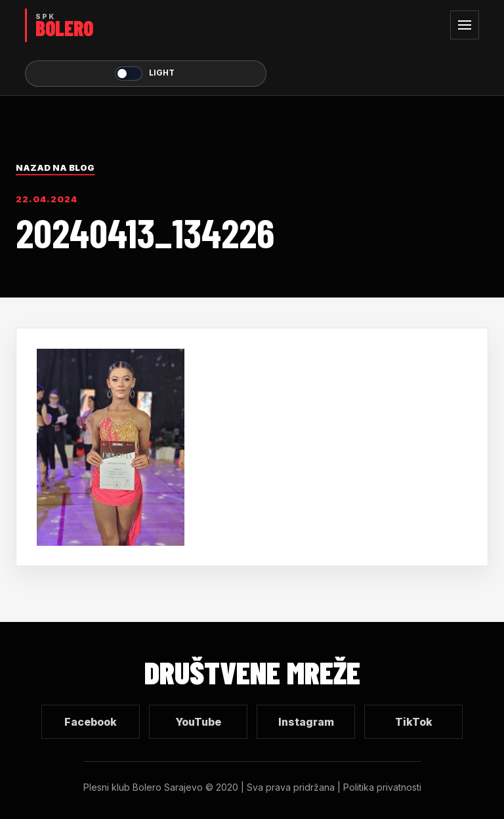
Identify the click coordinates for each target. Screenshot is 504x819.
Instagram (306, 722)
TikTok (414, 722)
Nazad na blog (55, 167)
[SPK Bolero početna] (146, 25)
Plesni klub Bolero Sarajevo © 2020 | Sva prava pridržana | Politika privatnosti (252, 787)
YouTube (198, 722)
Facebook (91, 722)
